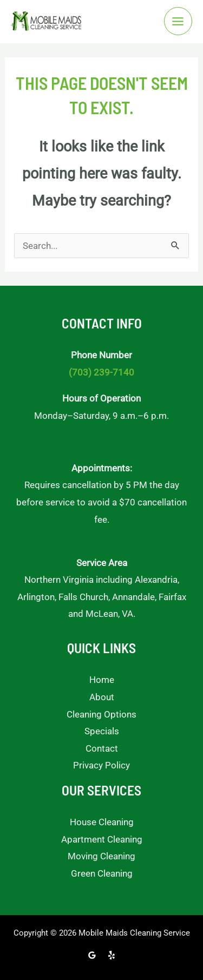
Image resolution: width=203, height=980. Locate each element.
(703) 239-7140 (101, 372)
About (102, 697)
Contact (102, 748)
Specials (102, 731)
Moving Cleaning (101, 856)
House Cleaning (102, 822)
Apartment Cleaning (102, 839)
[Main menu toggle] (178, 21)
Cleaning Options (101, 714)
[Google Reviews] (92, 955)
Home (102, 680)
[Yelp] (112, 955)
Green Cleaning (102, 873)
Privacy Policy (101, 765)
